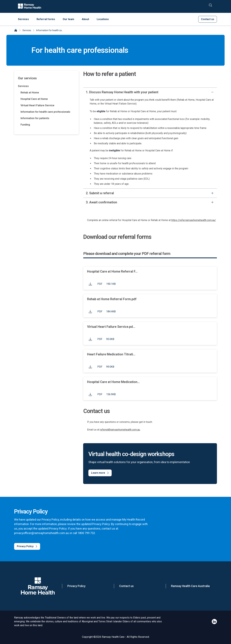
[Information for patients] (48, 118)
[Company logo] (30, 6)
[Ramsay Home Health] (16, 31)
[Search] (210, 6)
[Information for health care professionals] (48, 112)
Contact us (126, 586)
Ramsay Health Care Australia (190, 586)
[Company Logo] (38, 586)
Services (27, 30)
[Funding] (48, 125)
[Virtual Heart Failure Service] (48, 105)
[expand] (212, 193)
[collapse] (212, 92)
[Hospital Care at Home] (48, 99)
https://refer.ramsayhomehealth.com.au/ (194, 220)
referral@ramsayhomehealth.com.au (120, 430)
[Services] (46, 86)
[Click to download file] (90, 284)
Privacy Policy (76, 586)
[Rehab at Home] (48, 93)
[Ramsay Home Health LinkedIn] (214, 622)
